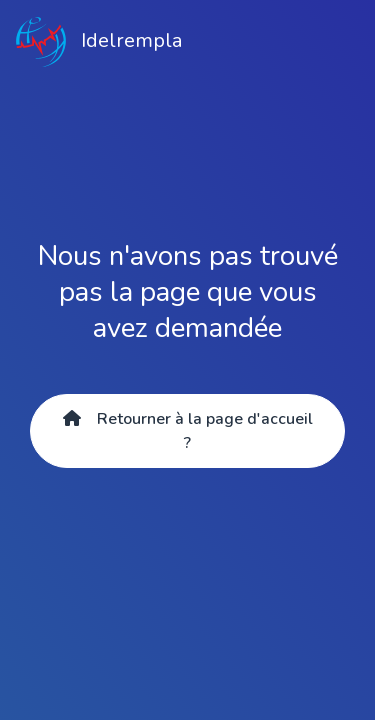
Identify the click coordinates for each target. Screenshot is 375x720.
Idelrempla (99, 42)
